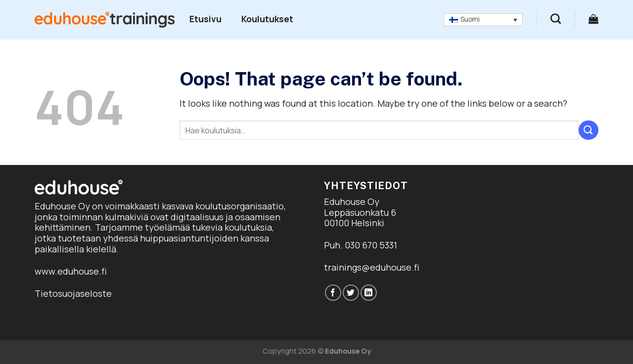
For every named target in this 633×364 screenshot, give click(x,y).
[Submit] (588, 130)
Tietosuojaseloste (73, 293)
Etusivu (205, 19)
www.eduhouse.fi (71, 271)
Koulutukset (267, 19)
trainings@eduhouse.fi (372, 267)
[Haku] (556, 19)
